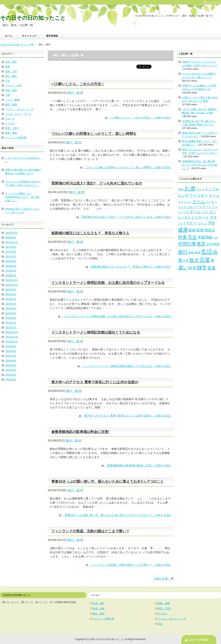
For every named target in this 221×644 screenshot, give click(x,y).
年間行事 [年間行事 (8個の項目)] (187, 244)
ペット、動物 (12, 100)
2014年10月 (11, 342)
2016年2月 (11, 271)
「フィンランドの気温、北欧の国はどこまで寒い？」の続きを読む (130, 565)
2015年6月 (11, 304)
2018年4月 (11, 238)
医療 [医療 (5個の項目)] (200, 230)
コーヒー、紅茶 (13, 86)
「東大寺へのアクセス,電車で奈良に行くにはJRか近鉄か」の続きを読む (127, 416)
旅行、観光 (75, 93)
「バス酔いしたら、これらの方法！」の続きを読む (140, 118)
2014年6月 (11, 361)
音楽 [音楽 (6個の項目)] (212, 268)
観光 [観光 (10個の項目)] (194, 260)
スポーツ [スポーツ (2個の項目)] (192, 207)
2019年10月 (11, 233)
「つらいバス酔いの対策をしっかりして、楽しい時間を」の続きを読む (127, 167)
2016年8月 (11, 261)
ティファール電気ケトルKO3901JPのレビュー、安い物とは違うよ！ (23, 197)
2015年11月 (11, 280)
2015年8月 (11, 294)
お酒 (7, 95)
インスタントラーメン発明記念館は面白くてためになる (96, 332)
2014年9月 (11, 346)
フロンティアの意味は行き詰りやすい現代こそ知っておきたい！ (23, 183)
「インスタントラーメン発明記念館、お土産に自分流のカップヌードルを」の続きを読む (116, 316)
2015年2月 (11, 323)
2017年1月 (11, 257)
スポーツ (10, 119)
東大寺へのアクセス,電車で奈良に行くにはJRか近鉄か (95, 382)
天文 (7, 81)
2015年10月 (11, 285)
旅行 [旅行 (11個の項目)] (183, 252)
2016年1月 (11, 275)
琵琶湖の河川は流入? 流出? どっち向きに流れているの (97, 183)
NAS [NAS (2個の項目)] (181, 189)
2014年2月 (11, 380)
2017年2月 (11, 252)
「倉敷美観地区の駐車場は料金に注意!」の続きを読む (138, 465)
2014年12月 (11, 332)
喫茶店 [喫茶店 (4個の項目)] (210, 230)
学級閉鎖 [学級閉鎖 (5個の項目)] (205, 237)
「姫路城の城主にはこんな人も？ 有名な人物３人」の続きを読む (130, 267)
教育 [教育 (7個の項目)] (201, 244)
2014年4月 (11, 370)
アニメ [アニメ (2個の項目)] (200, 189)
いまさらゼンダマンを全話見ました (23, 160)
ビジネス (10, 123)
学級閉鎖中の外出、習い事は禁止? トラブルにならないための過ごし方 (199, 165)
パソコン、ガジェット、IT (19, 109)
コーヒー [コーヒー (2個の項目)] (212, 202)
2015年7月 (11, 299)
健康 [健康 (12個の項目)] (183, 230)
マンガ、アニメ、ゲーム (18, 114)
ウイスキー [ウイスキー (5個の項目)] (199, 195)
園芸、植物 (11, 105)
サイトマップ (29, 36)
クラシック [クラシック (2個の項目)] (185, 202)
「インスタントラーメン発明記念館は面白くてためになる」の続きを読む (126, 366)
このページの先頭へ (199, 640)
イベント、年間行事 (16, 138)
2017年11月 (11, 242)
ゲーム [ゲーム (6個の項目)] (199, 201)
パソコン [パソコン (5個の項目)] (209, 212)
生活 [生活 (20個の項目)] (207, 252)
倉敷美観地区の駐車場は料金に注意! (80, 432)
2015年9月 (11, 290)
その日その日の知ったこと (33, 18)
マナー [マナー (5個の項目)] (191, 223)
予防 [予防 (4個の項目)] (211, 223)
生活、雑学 (11, 62)
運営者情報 (52, 36)
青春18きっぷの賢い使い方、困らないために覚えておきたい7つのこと (108, 482)
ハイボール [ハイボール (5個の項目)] (191, 212)
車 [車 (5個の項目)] (213, 260)
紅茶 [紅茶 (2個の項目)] (186, 261)
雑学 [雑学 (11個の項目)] (202, 267)
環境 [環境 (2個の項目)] (198, 253)
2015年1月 (11, 328)
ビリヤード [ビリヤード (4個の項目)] (200, 217)
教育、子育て (12, 128)
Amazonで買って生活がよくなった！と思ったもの (22, 211)
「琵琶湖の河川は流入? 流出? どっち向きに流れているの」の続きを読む (125, 217)
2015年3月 (11, 318)
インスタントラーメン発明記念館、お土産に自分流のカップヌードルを (108, 283)
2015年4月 (11, 313)
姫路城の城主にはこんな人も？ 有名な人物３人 (90, 233)
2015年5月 (11, 309)
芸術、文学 (11, 71)
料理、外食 (11, 90)
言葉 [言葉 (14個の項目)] (205, 260)
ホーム (8, 36)
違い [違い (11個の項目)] (183, 267)
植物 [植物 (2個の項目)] (191, 253)
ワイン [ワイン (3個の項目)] (202, 223)
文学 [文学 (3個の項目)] (209, 244)
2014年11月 (11, 337)
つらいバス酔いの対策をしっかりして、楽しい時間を (94, 134)
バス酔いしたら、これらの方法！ (78, 84)
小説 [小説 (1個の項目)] (215, 238)
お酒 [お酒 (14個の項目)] (190, 189)
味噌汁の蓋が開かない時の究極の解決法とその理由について (23, 172)
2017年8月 (11, 247)
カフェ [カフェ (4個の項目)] (214, 196)
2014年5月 (11, 365)
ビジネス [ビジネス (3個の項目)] (184, 217)
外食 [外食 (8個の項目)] (183, 237)
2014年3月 (11, 375)
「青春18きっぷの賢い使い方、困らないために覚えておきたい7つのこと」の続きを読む (117, 515)
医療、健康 (11, 133)
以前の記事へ (162, 579)
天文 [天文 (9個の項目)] (192, 237)
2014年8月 (11, 351)
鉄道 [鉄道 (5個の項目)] (192, 268)
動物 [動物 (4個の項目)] (192, 230)
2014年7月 (11, 356)
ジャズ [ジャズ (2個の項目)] (182, 207)
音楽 (7, 67)
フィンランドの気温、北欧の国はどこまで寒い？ (90, 531)
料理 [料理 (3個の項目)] (216, 244)
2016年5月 (11, 266)
